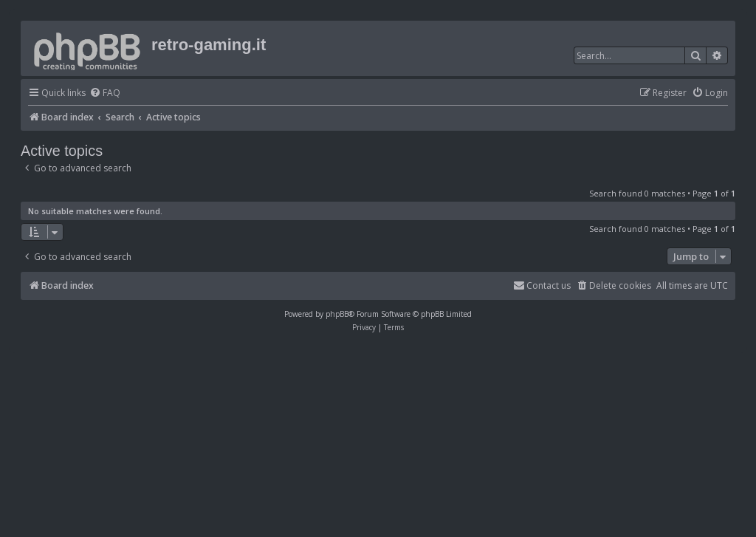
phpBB (337, 314)
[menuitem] (105, 93)
